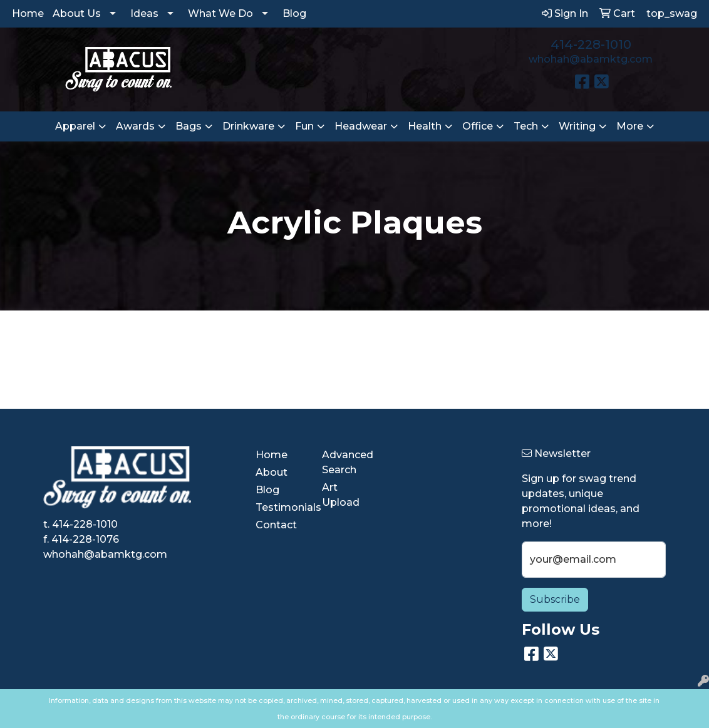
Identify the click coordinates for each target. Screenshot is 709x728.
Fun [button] (304, 126)
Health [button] (425, 126)
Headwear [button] (361, 126)
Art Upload (341, 495)
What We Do (220, 13)
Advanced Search (348, 462)
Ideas (144, 13)
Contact (276, 525)
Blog (294, 13)
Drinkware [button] (248, 126)
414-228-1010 (591, 44)
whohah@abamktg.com (591, 59)
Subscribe (555, 599)
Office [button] (478, 126)
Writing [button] (577, 126)
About (272, 472)
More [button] (630, 126)
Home (28, 13)
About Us (77, 13)
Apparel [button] (75, 126)
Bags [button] (189, 126)
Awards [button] (135, 126)
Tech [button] (526, 126)
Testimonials (281, 507)
